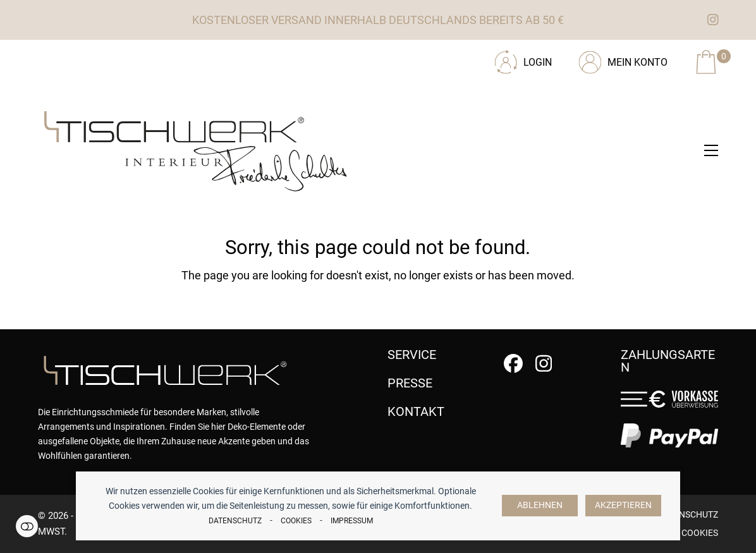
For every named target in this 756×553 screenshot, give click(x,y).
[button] (711, 150)
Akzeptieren (623, 505)
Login (538, 62)
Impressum (352, 521)
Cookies (296, 521)
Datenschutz (235, 521)
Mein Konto (637, 62)
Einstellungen (27, 526)
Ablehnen (540, 505)
